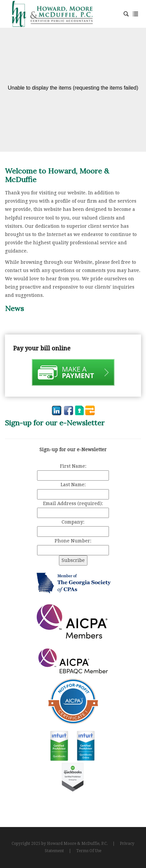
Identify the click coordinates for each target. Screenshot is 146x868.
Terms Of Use (89, 851)
